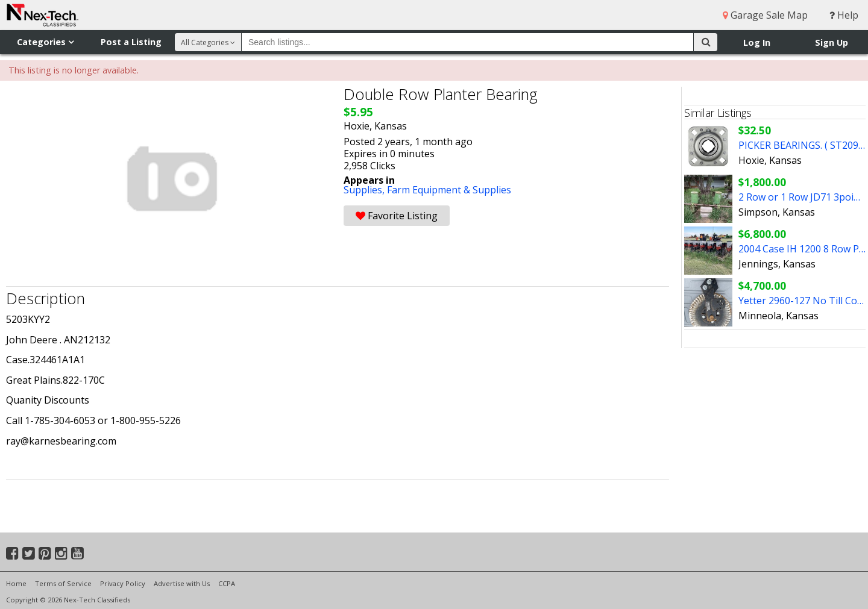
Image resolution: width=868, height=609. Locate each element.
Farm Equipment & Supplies (449, 190)
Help (844, 15)
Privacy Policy (123, 583)
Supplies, (365, 190)
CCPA (227, 583)
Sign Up (832, 42)
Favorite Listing (397, 216)
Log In (757, 42)
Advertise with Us (182, 583)
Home (16, 583)
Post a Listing (131, 42)
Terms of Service (63, 583)
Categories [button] (45, 42)
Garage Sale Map (765, 15)
